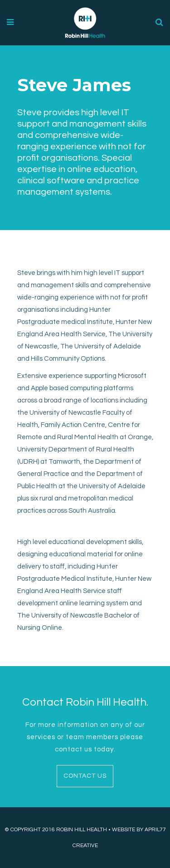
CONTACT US (85, 776)
